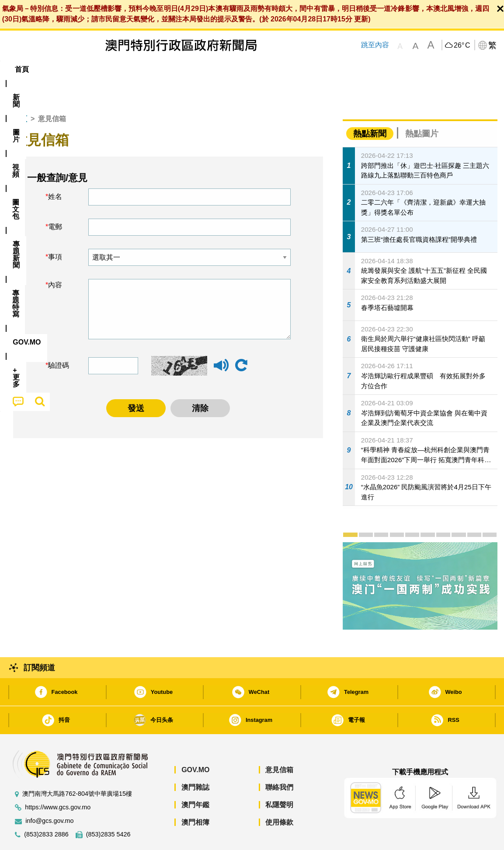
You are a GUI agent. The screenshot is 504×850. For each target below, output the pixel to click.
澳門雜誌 (195, 761)
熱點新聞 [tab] (370, 107)
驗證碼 (59, 339)
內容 (55, 258)
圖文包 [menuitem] (153, 69)
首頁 (20, 92)
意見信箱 (279, 743)
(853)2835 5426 (108, 808)
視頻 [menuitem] (118, 69)
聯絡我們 (279, 761)
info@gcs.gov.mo (49, 794)
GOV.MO (195, 743)
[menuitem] (54, 70)
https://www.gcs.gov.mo (58, 781)
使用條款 (279, 796)
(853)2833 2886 (46, 808)
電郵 (55, 200)
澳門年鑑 (195, 778)
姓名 (55, 170)
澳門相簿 (195, 796)
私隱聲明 (279, 778)
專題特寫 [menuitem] (240, 69)
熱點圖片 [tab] (422, 107)
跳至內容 (375, 45)
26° (462, 45)
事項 (55, 230)
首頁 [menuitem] (22, 69)
